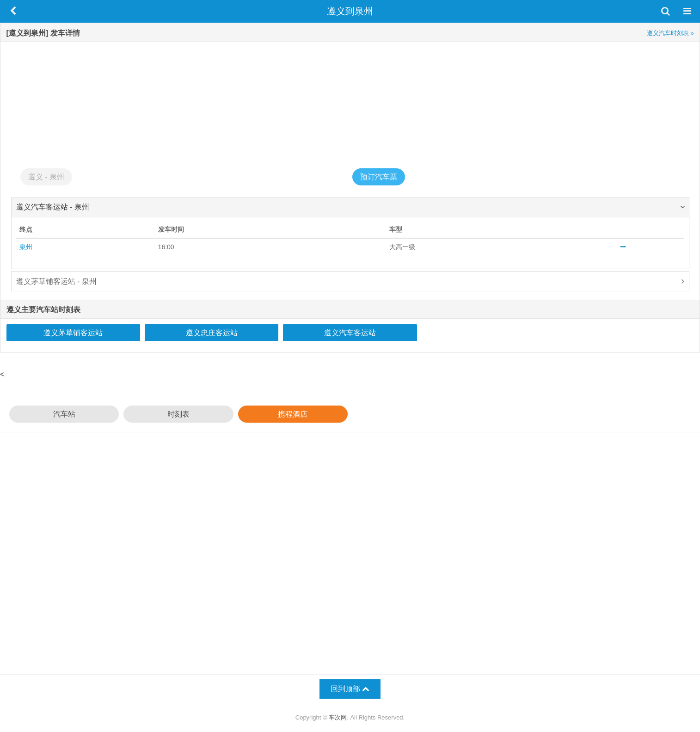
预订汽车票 (379, 177)
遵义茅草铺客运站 (73, 333)
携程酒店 (293, 414)
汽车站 (64, 414)
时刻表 (178, 414)
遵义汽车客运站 (350, 333)
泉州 (26, 247)
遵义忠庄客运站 (212, 333)
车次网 (338, 717)
